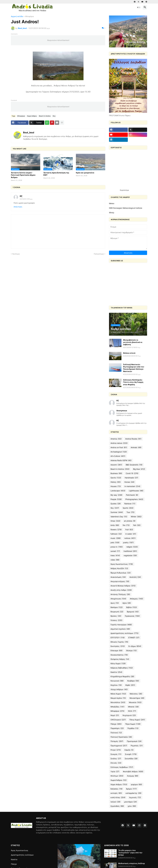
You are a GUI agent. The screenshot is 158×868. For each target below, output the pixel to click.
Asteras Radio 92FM (121, 460)
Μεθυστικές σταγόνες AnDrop (132, 863)
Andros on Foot (119, 447)
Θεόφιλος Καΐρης (120, 659)
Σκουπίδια (131, 759)
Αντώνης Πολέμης (120, 594)
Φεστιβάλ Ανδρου (133, 772)
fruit (129, 530)
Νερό (115, 715)
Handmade (131, 478)
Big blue (139, 469)
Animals (136, 447)
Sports (128, 508)
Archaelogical (119, 452)
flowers (116, 530)
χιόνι (132, 806)
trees (115, 555)
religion (132, 547)
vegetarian (130, 555)
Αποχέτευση (118, 599)
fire (126, 525)
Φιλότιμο (117, 776)
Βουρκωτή (117, 612)
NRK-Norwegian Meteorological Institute (126, 208)
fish (137, 525)
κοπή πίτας (118, 797)
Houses (116, 486)
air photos (130, 521)
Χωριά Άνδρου (119, 780)
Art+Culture (118, 456)
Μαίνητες (136, 694)
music (116, 538)
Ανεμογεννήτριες (120, 581)
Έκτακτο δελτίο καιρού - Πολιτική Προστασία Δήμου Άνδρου (23, 175)
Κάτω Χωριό (118, 664)
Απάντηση (18, 207)
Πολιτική (116, 733)
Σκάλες (116, 759)
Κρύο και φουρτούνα (85, 173)
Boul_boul (29, 132)
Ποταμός (117, 741)
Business (116, 473)
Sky (54, 116)
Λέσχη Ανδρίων (119, 689)
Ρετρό (116, 750)
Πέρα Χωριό (133, 724)
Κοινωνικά (117, 681)
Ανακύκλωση (118, 577)
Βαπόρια (117, 607)
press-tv (117, 547)
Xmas (115, 521)
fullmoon (116, 534)
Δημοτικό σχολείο (120, 629)
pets (115, 543)
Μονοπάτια (118, 702)
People (116, 499)
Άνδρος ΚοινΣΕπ (119, 568)
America (116, 439)
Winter (136, 517)
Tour (130, 512)
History (116, 482)
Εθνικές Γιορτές (119, 642)
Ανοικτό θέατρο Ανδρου (123, 586)
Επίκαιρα (117, 651)
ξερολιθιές (117, 806)
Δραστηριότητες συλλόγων (124, 633)
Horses (129, 482)
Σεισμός (116, 754)
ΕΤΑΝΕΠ (134, 638)
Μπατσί (133, 707)
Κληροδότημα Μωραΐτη (122, 676)
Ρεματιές (137, 746)
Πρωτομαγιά (134, 741)
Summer (117, 512)
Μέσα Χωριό (118, 694)
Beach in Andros (45, 116)
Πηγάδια (133, 728)
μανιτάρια (130, 802)
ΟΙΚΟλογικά (118, 720)
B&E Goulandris (134, 465)
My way (116, 495)
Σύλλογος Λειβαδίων (122, 767)
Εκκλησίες (118, 646)
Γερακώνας (132, 616)
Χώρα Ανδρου (32, 116)
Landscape (118, 491)
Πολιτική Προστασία (121, 737)
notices (130, 538)
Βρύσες (116, 616)
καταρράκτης (134, 793)
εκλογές (116, 793)
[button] (139, 7)
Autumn (116, 465)
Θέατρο (131, 651)
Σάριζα (129, 750)
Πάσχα (116, 724)
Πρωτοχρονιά (119, 746)
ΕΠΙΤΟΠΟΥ (118, 638)
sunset (115, 551)
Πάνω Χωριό (137, 720)
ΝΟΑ (132, 711)
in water (131, 534)
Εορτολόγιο (124, 190)
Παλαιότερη (99, 254)
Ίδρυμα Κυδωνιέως (121, 573)
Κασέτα (116, 672)
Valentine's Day (119, 517)
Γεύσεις (116, 620)
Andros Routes (133, 439)
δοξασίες (117, 789)
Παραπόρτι (117, 728)
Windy (112, 213)
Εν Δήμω (135, 646)
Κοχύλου (116, 685)
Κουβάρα (133, 681)
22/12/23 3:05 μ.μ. (26, 199)
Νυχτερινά (129, 715)
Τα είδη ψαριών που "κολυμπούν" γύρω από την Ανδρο (130, 853)
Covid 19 (132, 473)
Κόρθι (130, 685)
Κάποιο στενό (129, 353)
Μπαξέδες (117, 707)
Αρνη (115, 603)
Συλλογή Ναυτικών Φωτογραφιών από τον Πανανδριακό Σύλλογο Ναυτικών (134, 368)
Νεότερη (16, 254)
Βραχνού (133, 612)
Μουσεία (135, 702)
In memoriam (132, 486)
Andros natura (119, 443)
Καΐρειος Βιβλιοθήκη (122, 668)
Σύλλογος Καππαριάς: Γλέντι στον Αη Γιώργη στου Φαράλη (133, 382)
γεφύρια (136, 785)
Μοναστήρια (137, 698)
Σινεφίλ (131, 754)
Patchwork (132, 495)
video (115, 560)
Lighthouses (136, 491)
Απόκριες (136, 599)
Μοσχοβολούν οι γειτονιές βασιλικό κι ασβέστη (133, 342)
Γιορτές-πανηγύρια (121, 625)
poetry (128, 543)
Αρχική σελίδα (17, 16)
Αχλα (127, 603)
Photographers (134, 499)
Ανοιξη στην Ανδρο (121, 590)
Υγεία (115, 772)
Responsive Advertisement (58, 40)
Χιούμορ (133, 776)
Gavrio (116, 478)
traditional (130, 551)
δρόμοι (131, 789)
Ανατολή (135, 577)
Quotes (116, 504)
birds (115, 525)
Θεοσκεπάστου (119, 655)
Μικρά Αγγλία (118, 698)
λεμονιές (135, 797)
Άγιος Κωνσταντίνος (122, 564)
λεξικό (115, 802)
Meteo (112, 203)
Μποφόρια (29, 16)
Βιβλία (132, 607)
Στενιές (116, 763)
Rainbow (130, 504)
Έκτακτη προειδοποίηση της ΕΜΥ (56, 174)
